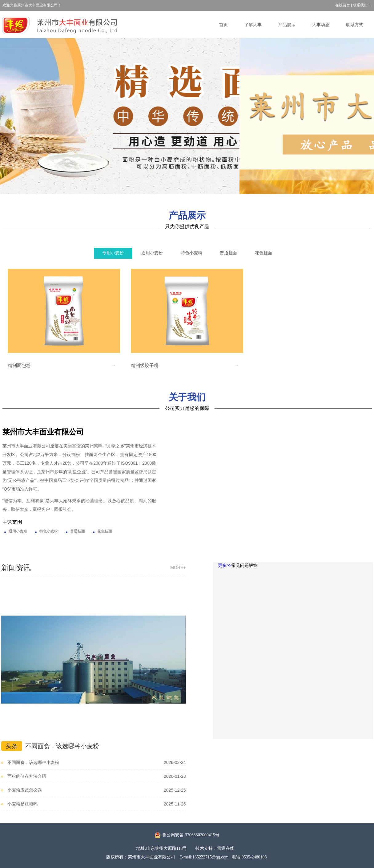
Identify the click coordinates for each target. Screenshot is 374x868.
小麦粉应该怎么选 (25, 790)
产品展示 (287, 25)
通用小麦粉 (152, 253)
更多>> (225, 565)
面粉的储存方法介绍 (27, 776)
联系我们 (360, 5)
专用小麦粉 (113, 253)
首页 (223, 25)
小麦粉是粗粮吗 (22, 804)
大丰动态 (321, 25)
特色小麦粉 (191, 253)
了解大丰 (253, 25)
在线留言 (343, 5)
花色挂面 (263, 253)
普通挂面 (228, 253)
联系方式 (355, 25)
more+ (178, 567)
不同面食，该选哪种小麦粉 (62, 746)
